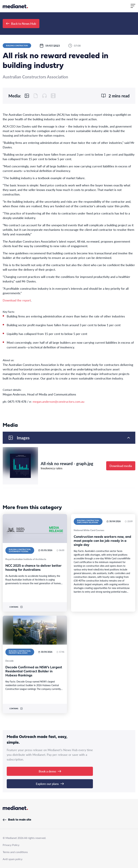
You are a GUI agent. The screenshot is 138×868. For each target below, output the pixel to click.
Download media (121, 466)
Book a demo (50, 771)
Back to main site (17, 820)
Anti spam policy (13, 859)
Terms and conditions (15, 852)
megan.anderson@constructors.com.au (58, 401)
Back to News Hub (21, 23)
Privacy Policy (11, 845)
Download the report (17, 300)
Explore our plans (50, 784)
